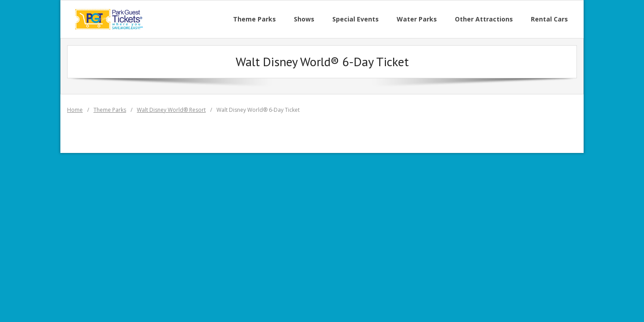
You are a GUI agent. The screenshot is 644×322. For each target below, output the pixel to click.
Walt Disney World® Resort (171, 110)
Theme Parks (110, 110)
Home (75, 110)
